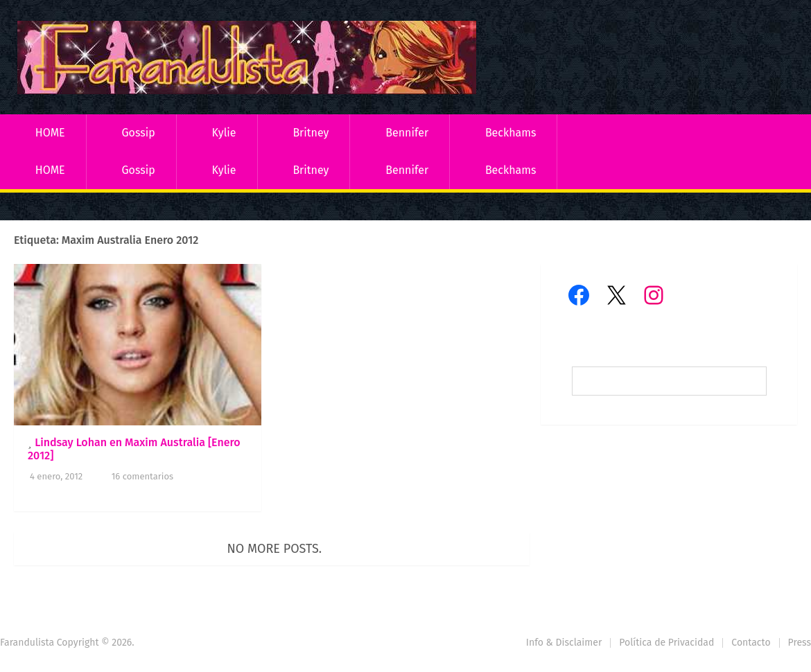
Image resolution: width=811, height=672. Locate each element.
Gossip (138, 133)
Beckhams (511, 133)
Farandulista (27, 643)
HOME (50, 133)
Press (800, 643)
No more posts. (275, 549)
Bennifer (407, 133)
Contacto (751, 643)
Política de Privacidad (666, 643)
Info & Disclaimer (564, 643)
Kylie (224, 133)
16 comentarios (142, 476)
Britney (311, 133)
